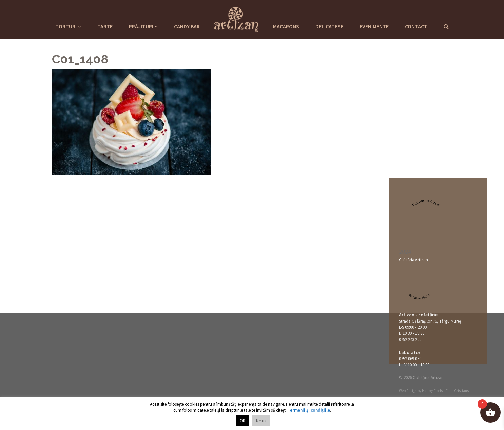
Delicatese (329, 26)
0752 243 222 (410, 339)
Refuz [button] (261, 421)
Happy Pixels (432, 391)
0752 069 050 (410, 359)
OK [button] (243, 421)
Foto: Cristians (457, 391)
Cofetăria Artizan (413, 259)
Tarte (105, 26)
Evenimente (374, 26)
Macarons (286, 26)
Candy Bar (187, 26)
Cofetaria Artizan (236, 19)
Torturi (68, 26)
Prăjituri (143, 26)
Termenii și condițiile (309, 410)
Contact (416, 26)
